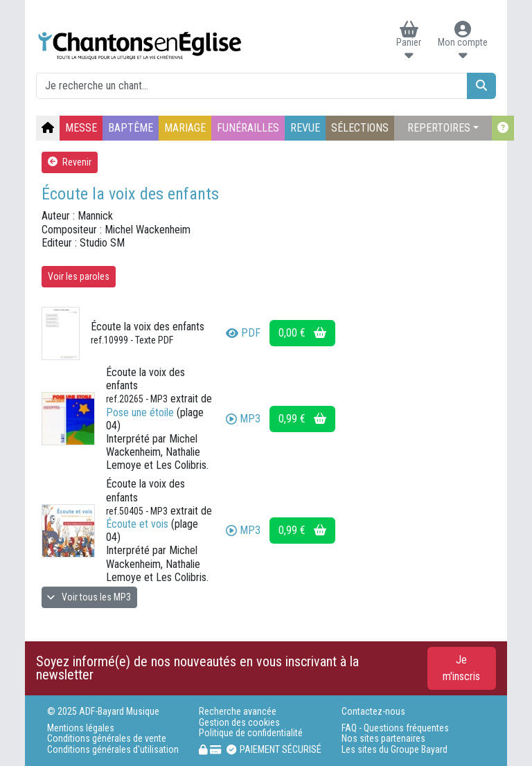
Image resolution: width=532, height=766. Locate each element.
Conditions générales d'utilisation (113, 750)
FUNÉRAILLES (248, 128)
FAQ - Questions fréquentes (395, 728)
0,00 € (302, 333)
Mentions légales (81, 728)
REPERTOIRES (439, 128)
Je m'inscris (461, 668)
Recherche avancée (238, 712)
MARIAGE (185, 128)
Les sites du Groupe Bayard (394, 750)
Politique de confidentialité (251, 733)
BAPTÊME (131, 128)
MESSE (81, 128)
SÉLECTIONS (360, 128)
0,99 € (302, 419)
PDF (243, 333)
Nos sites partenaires (383, 739)
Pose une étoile (140, 412)
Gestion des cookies (239, 723)
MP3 (243, 419)
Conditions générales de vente (107, 739)
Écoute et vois (137, 524)
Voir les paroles (79, 276)
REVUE (305, 128)
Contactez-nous (373, 712)
